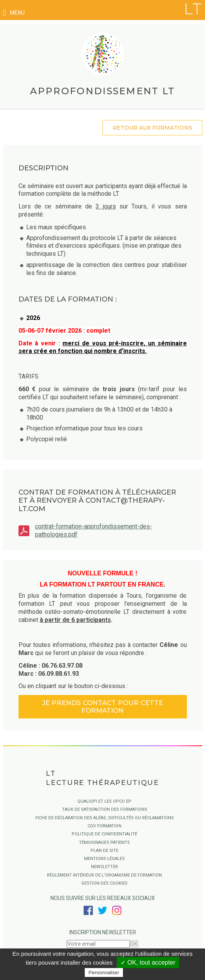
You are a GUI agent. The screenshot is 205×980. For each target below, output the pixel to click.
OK (134, 944)
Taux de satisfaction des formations (105, 809)
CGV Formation (104, 826)
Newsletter (104, 867)
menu (14, 13)
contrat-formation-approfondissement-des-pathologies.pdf (94, 530)
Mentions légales (104, 859)
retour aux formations (152, 128)
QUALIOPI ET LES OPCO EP (104, 801)
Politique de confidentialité (104, 834)
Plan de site (104, 851)
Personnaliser (104, 972)
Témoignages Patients (104, 842)
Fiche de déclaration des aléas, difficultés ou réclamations (105, 818)
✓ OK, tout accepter (148, 962)
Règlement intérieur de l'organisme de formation (104, 875)
